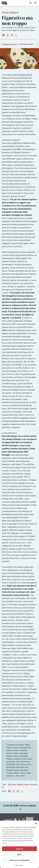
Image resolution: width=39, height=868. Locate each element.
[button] (36, 823)
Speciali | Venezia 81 (10, 13)
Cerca (30, 3)
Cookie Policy (18, 865)
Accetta (20, 849)
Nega (19, 855)
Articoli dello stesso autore (20, 807)
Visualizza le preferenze (19, 860)
